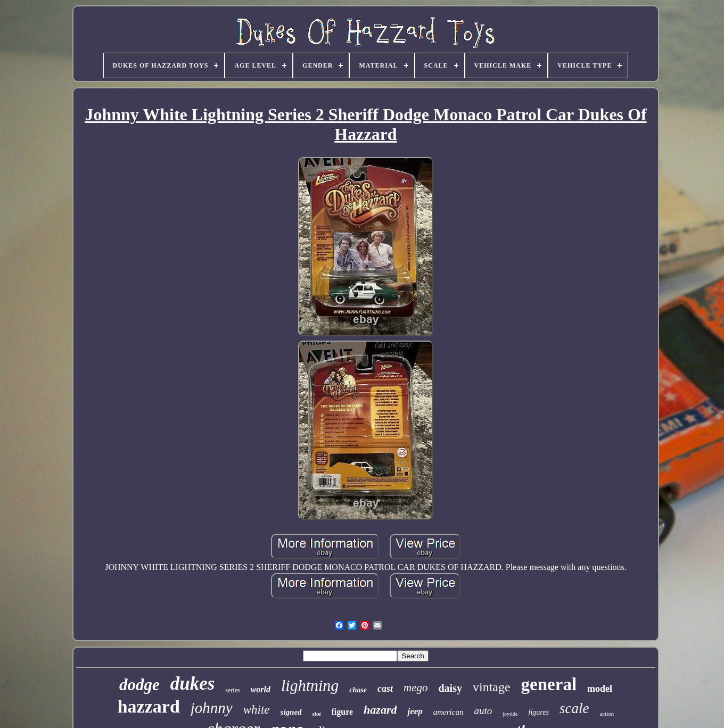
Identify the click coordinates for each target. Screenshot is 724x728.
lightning (310, 685)
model (600, 689)
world (261, 689)
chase (358, 690)
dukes (193, 684)
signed (291, 712)
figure (343, 712)
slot (317, 714)
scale (574, 708)
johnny (212, 708)
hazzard (149, 706)
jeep (415, 711)
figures (539, 712)
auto (483, 711)
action (607, 714)
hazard (380, 710)
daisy (450, 688)
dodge (139, 685)
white (257, 710)
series (232, 690)
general (549, 684)
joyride (510, 714)
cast (385, 689)
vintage (492, 687)
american (449, 712)
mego (416, 688)
